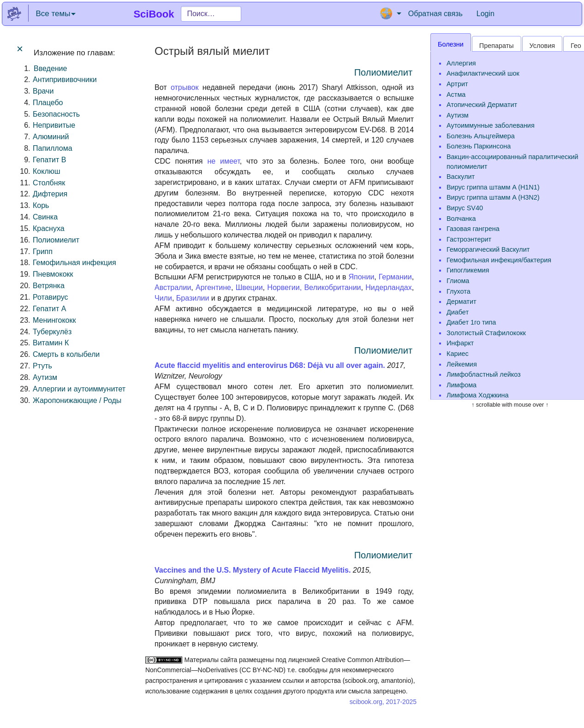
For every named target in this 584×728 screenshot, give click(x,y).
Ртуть (42, 366)
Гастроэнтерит (469, 239)
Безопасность (56, 114)
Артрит (457, 84)
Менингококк (54, 320)
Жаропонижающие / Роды (77, 400)
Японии (362, 277)
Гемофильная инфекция (74, 263)
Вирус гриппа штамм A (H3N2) (493, 197)
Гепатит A (49, 309)
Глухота (459, 291)
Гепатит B (49, 160)
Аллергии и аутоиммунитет (79, 389)
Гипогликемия (468, 270)
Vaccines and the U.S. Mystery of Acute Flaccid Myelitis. (253, 570)
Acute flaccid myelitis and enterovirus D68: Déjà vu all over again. (270, 365)
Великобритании (332, 287)
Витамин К (51, 343)
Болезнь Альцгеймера (481, 136)
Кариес (458, 354)
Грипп (43, 252)
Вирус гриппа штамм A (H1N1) (493, 187)
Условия (542, 46)
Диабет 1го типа (471, 322)
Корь (41, 205)
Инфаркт (460, 343)
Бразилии (193, 298)
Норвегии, (284, 287)
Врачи (43, 91)
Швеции (249, 287)
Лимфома (462, 385)
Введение (50, 68)
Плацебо (48, 103)
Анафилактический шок (483, 73)
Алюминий (51, 137)
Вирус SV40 (465, 208)
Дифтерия (50, 194)
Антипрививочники (65, 80)
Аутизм (45, 377)
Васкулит (461, 177)
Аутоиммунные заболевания (491, 125)
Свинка (45, 217)
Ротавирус (51, 297)
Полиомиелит (56, 240)
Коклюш (47, 171)
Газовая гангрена (473, 229)
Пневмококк (53, 274)
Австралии (173, 287)
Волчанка (461, 219)
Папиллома (53, 148)
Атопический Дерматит (482, 105)
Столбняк (49, 183)
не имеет (223, 161)
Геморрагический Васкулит (488, 249)
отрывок (185, 87)
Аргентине (213, 287)
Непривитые (54, 125)
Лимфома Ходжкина (478, 395)
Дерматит (462, 302)
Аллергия (461, 63)
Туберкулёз (52, 332)
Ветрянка (49, 286)
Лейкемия (462, 364)
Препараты (497, 46)
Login (486, 14)
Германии (395, 277)
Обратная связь (435, 14)
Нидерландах (388, 287)
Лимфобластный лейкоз (484, 374)
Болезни (451, 44)
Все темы (56, 14)
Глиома (458, 281)
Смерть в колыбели (66, 354)
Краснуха (49, 228)
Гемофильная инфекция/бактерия (499, 260)
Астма (456, 95)
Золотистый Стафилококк (486, 333)
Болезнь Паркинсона (479, 146)
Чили (163, 298)
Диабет (458, 312)
